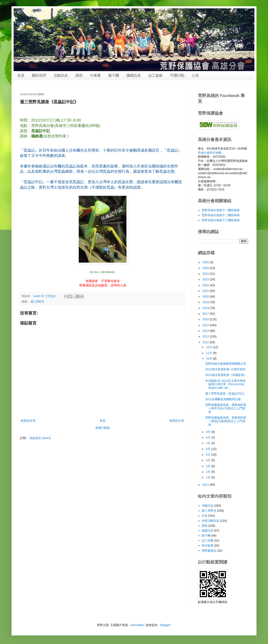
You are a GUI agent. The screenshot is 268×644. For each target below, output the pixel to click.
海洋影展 (207, 546)
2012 (206, 342)
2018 (206, 308)
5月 (209, 455)
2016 (206, 319)
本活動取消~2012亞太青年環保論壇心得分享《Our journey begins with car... (225, 384)
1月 (209, 477)
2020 (206, 296)
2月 (209, 472)
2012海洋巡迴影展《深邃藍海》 (226, 375)
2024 (206, 274)
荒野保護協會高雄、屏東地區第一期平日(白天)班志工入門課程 (226, 408)
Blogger (165, 625)
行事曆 (95, 76)
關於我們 (39, 76)
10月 (209, 359)
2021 (206, 291)
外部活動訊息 (210, 521)
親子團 (114, 76)
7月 (209, 443)
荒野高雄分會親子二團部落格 (221, 215)
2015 (206, 325)
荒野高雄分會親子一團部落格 (221, 210)
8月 (209, 437)
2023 (206, 279)
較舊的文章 (177, 421)
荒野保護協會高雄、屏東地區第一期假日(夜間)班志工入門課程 (226, 421)
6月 (209, 449)
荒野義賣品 (209, 551)
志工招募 (207, 540)
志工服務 (155, 76)
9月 (209, 432)
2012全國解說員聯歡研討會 (223, 399)
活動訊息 (61, 76)
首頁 (21, 76)
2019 (206, 302)
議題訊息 (134, 76)
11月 (209, 353)
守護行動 (177, 76)
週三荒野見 (37, 302)
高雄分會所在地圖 (210, 153)
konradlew (137, 625)
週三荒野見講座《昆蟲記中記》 (226, 394)
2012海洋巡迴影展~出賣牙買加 (225, 369)
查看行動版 (103, 428)
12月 (209, 347)
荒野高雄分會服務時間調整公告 (226, 364)
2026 (206, 262)
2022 (206, 285)
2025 (206, 268)
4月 (209, 460)
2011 (206, 485)
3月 (209, 466)
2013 (206, 336)
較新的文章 (28, 421)
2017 (206, 314)
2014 (206, 331)
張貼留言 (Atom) (40, 438)
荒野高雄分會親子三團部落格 (221, 220)
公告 (195, 76)
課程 (79, 76)
